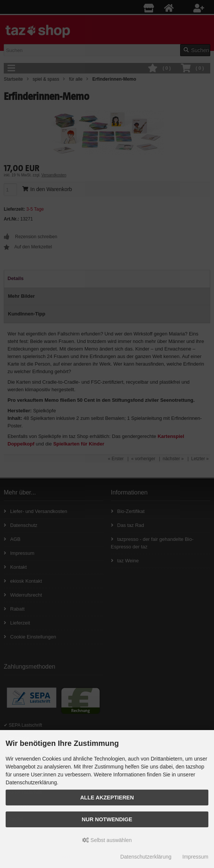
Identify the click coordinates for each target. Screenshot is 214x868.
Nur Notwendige (107, 819)
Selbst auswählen (107, 840)
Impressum (195, 857)
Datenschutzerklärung (146, 857)
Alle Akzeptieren (107, 798)
